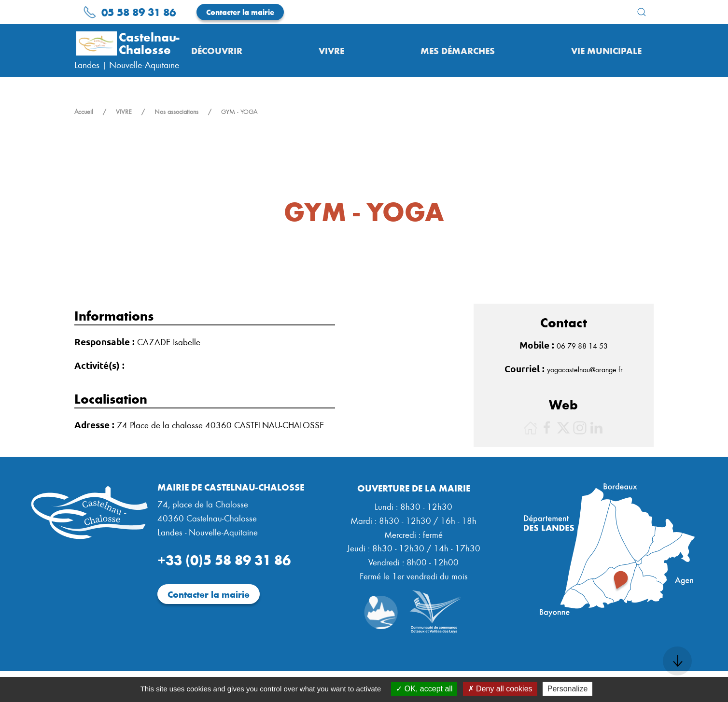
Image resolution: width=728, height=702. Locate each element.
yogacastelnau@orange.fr (585, 369)
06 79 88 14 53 (582, 346)
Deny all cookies (500, 689)
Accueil (84, 112)
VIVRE (124, 112)
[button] (642, 12)
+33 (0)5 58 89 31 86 (224, 559)
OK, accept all (424, 689)
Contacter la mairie (240, 12)
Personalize (568, 689)
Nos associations (176, 112)
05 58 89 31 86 (129, 12)
